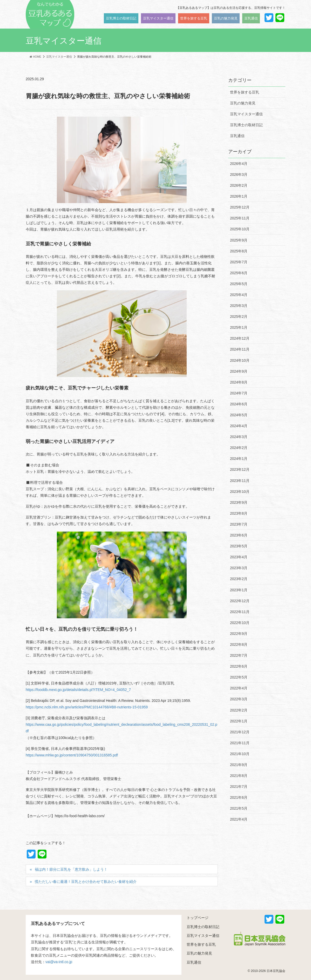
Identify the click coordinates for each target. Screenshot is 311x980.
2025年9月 (239, 240)
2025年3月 (239, 306)
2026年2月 (239, 185)
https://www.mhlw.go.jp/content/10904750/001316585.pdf (72, 755)
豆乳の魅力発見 (243, 103)
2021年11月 (240, 743)
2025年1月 (239, 327)
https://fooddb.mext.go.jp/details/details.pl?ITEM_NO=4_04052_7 (78, 690)
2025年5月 (239, 284)
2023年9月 (239, 502)
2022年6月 (239, 666)
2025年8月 (239, 251)
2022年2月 (239, 710)
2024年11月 (240, 349)
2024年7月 (239, 393)
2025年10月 (240, 229)
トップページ (198, 918)
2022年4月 (239, 688)
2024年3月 (239, 437)
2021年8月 (239, 776)
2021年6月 (239, 797)
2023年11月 (240, 481)
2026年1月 (239, 196)
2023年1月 (239, 590)
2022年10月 (240, 623)
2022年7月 (239, 655)
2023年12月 (240, 469)
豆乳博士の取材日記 (246, 125)
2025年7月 (239, 262)
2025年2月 (239, 317)
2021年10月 (240, 754)
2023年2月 (239, 579)
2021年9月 (239, 765)
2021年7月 (239, 787)
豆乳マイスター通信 (246, 114)
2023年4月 (239, 557)
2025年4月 (239, 295)
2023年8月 (239, 513)
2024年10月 (240, 360)
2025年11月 (240, 218)
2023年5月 (239, 546)
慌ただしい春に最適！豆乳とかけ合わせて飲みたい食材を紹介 (86, 882)
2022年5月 (239, 677)
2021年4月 (239, 819)
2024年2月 (239, 448)
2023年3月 (239, 568)
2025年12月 (240, 207)
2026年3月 (239, 174)
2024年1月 (239, 459)
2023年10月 (240, 492)
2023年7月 (239, 524)
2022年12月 (240, 601)
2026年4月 (239, 164)
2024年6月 (239, 404)
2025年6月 (239, 273)
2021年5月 (239, 808)
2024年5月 (239, 415)
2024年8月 (239, 382)
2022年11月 (240, 612)
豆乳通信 (237, 136)
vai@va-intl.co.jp (59, 962)
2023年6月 (239, 535)
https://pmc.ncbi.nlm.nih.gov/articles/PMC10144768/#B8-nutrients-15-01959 (87, 707)
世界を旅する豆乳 (245, 92)
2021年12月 (240, 732)
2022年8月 (239, 645)
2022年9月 (239, 634)
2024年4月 (239, 426)
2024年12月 (240, 338)
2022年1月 (239, 721)
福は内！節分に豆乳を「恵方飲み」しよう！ (71, 869)
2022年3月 (239, 699)
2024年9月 (239, 371)
